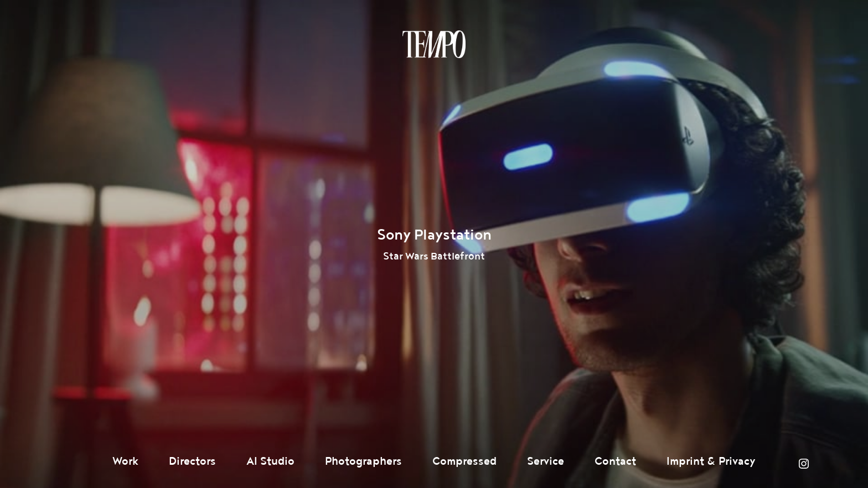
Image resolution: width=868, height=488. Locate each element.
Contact (615, 461)
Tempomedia (434, 44)
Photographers (363, 461)
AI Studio (270, 461)
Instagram (804, 464)
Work (125, 461)
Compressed (464, 461)
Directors (192, 461)
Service (546, 461)
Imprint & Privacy (711, 461)
